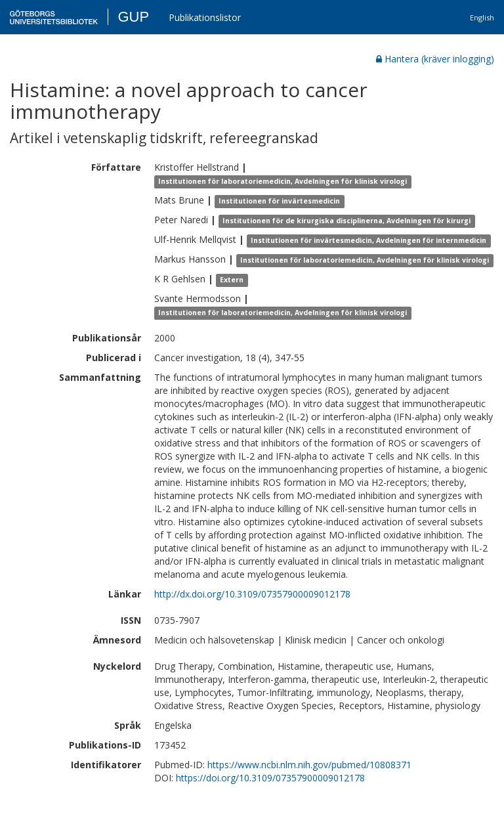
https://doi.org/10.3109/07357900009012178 (270, 778)
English (482, 17)
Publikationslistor (205, 17)
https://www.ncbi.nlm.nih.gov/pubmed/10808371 (309, 765)
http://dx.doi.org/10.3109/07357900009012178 (252, 594)
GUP (133, 17)
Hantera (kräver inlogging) (435, 59)
